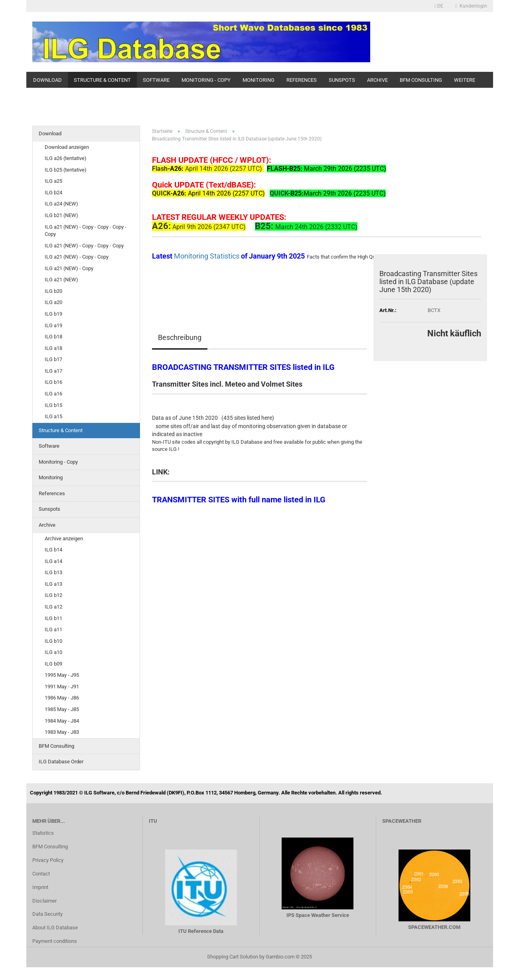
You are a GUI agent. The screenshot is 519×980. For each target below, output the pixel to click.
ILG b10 (53, 641)
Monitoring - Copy (206, 80)
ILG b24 (53, 193)
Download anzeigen (67, 147)
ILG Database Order (61, 762)
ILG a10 (53, 652)
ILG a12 (53, 607)
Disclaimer (44, 901)
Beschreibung (180, 337)
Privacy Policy (48, 860)
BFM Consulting (421, 80)
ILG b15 (53, 405)
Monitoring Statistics (207, 256)
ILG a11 (53, 629)
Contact (41, 874)
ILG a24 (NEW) (61, 204)
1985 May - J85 (62, 709)
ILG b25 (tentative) (66, 170)
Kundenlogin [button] (471, 6)
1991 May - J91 (62, 687)
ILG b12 (53, 595)
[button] (439, 6)
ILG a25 (53, 181)
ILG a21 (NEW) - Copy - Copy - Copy (84, 246)
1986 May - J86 (62, 698)
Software (156, 80)
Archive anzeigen (64, 538)
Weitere (465, 80)
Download (47, 80)
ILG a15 (53, 416)
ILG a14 (53, 561)
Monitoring (259, 80)
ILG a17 (53, 371)
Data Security (47, 914)
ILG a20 (53, 302)
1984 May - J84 (62, 721)
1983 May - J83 (62, 732)
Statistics (43, 833)
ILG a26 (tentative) (66, 158)
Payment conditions (55, 941)
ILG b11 (53, 618)
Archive (377, 80)
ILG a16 (53, 394)
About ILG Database (55, 928)
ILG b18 (53, 337)
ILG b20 (53, 291)
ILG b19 (53, 314)
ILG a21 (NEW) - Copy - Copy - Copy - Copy (86, 231)
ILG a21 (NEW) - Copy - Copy (77, 257)
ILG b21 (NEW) (61, 215)
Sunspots (342, 80)
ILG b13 (53, 572)
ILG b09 (53, 664)
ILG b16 (53, 382)
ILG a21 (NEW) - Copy (69, 268)
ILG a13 (53, 584)
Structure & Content (102, 80)
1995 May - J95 (62, 675)
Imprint (40, 887)
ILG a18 (53, 348)
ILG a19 (53, 325)
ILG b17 (53, 359)
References (302, 80)
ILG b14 (53, 550)
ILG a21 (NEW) (61, 280)
